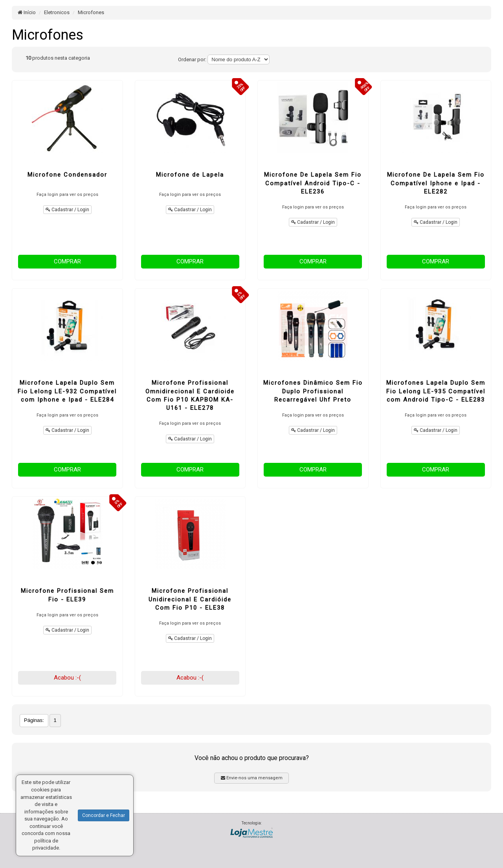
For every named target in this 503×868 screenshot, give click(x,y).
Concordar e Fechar (104, 815)
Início (27, 12)
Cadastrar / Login (67, 210)
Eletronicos (57, 12)
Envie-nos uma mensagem (252, 778)
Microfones (91, 12)
